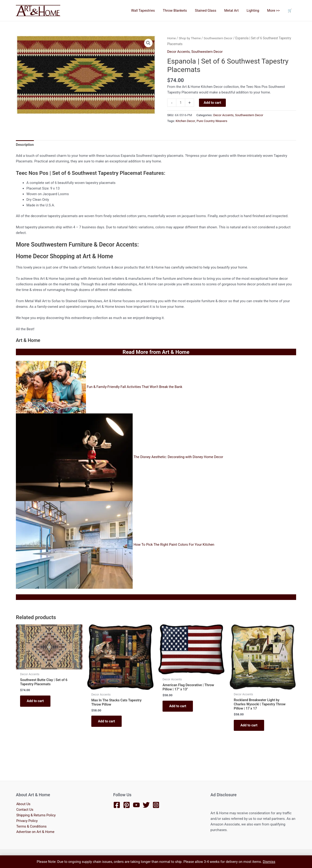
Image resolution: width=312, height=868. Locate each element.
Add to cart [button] (36, 701)
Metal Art (235, 11)
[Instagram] (156, 805)
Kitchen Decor (185, 120)
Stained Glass (210, 11)
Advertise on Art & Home (35, 832)
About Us (23, 804)
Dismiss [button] (269, 862)
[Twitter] (146, 805)
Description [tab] (25, 144)
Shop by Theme (190, 38)
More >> (275, 11)
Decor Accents (179, 51)
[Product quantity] (181, 102)
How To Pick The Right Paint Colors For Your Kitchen (174, 544)
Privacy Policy (27, 821)
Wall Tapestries (149, 11)
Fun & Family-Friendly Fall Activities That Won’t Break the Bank (135, 387)
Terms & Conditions (31, 827)
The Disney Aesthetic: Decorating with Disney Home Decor (179, 457)
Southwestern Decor (218, 38)
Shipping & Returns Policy (36, 815)
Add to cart (212, 102)
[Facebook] (117, 805)
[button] (148, 43)
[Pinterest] (127, 805)
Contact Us (25, 810)
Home (172, 38)
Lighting (255, 11)
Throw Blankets (180, 11)
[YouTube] (136, 805)
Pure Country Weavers (212, 120)
